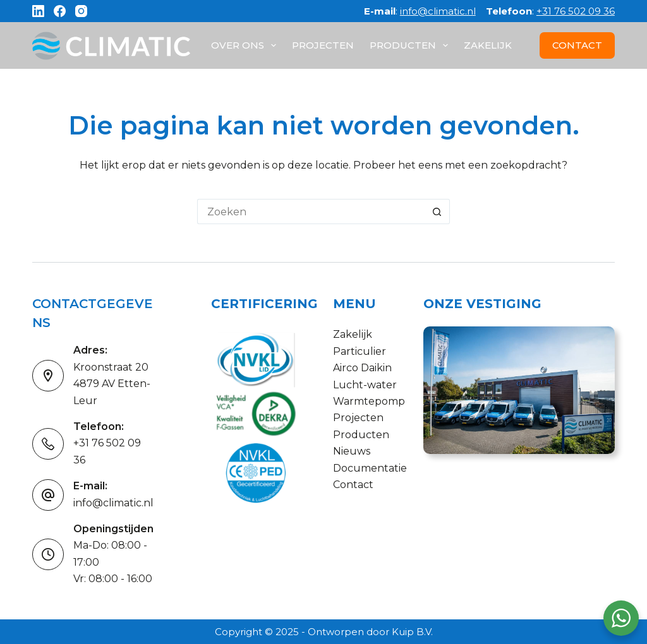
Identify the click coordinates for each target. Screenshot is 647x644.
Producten (411, 45)
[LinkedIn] (38, 11)
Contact (353, 485)
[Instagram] (81, 11)
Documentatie (370, 468)
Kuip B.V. (412, 632)
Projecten (323, 45)
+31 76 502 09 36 (576, 11)
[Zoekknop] (437, 212)
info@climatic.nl (438, 11)
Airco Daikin (362, 368)
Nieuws (352, 451)
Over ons (246, 45)
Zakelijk (488, 45)
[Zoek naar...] (311, 212)
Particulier (360, 351)
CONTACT (577, 45)
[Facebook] (60, 11)
